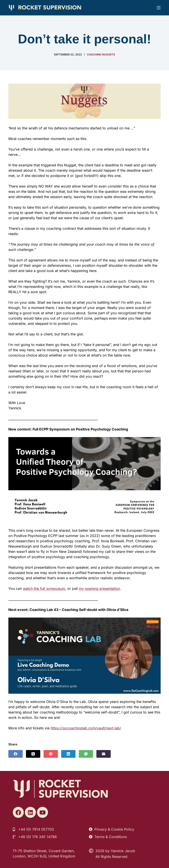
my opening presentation (99, 588)
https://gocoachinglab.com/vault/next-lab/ (86, 728)
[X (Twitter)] (33, 754)
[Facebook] (16, 754)
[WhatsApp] (86, 754)
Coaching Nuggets (101, 54)
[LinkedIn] (68, 754)
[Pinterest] (51, 754)
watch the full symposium (44, 588)
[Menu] (159, 8)
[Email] (104, 754)
